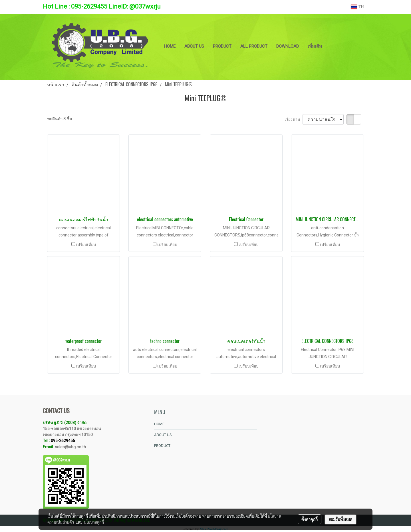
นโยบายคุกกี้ (94, 522)
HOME (170, 46)
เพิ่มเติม (315, 46)
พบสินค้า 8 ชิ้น (60, 119)
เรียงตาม (294, 119)
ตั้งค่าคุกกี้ (310, 519)
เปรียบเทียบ (86, 244)
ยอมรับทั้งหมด (341, 519)
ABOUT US (194, 46)
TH (357, 7)
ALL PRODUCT (254, 46)
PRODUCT (222, 46)
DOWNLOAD (288, 46)
